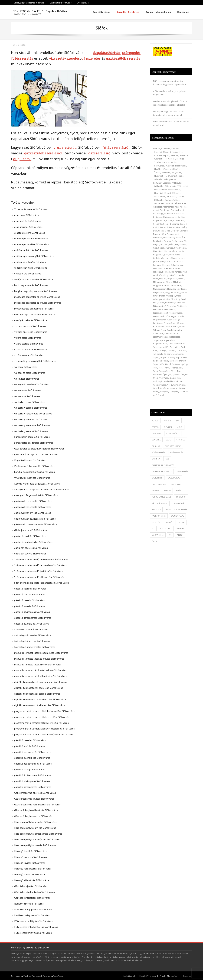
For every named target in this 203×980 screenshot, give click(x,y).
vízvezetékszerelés (64, 57)
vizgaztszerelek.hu (146, 953)
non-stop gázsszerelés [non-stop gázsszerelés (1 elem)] (176, 509)
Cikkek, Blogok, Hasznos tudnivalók (29, 3)
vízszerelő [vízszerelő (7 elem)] (180, 528)
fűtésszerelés (22, 57)
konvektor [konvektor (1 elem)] (181, 496)
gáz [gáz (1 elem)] (167, 458)
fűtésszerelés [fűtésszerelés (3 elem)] (177, 452)
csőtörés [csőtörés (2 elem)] (181, 439)
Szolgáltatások (129, 975)
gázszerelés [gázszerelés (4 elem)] (182, 471)
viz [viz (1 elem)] (153, 528)
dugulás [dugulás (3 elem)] (156, 445)
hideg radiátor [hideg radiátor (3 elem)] (159, 483)
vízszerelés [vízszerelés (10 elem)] (165, 528)
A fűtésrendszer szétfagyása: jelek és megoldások (170, 92)
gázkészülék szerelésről (43, 152)
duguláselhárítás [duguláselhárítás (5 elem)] (173, 445)
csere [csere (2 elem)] (168, 439)
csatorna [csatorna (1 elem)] (156, 439)
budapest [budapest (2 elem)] (168, 426)
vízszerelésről (65, 147)
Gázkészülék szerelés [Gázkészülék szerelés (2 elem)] (162, 471)
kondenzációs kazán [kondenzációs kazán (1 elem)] (161, 496)
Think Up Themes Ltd (33, 975)
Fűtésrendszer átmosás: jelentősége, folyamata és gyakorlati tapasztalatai (170, 82)
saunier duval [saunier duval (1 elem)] (177, 515)
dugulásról (22, 158)
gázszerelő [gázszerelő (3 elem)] (157, 477)
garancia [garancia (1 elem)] (156, 458)
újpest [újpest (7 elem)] (155, 540)
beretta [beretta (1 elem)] (155, 426)
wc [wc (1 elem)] (170, 534)
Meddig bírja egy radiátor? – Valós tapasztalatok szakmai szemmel (169, 113)
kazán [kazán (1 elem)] (179, 490)
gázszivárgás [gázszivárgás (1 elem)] (174, 477)
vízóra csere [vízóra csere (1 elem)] (158, 534)
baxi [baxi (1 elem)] (178, 420)
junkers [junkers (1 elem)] (155, 490)
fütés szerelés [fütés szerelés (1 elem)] (158, 452)
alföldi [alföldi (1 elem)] (155, 420)
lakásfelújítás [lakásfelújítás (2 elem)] (179, 502)
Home (14, 44)
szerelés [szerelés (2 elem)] (156, 521)
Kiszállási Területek (148, 975)
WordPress (58, 975)
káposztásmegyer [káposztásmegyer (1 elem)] (160, 502)
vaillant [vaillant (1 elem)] (181, 521)
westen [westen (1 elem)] (180, 534)
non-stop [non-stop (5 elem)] (156, 509)
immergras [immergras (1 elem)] (176, 483)
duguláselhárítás (107, 52)
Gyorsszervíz (83, 3)
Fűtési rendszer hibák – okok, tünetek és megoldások (171, 123)
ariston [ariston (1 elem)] (167, 420)
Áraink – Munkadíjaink (169, 975)
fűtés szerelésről (116, 147)
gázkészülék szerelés (123, 57)
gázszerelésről (100, 152)
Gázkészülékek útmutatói (61, 3)
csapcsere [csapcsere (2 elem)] (156, 433)
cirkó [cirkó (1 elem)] (180, 426)
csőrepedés (131, 52)
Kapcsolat (187, 975)
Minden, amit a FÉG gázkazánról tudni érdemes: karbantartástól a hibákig (170, 102)
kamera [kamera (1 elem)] (167, 490)
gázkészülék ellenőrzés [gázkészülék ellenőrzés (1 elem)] (163, 464)
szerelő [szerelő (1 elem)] (169, 521)
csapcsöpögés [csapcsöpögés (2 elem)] (173, 433)
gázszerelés (91, 57)
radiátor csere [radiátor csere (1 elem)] (159, 515)
